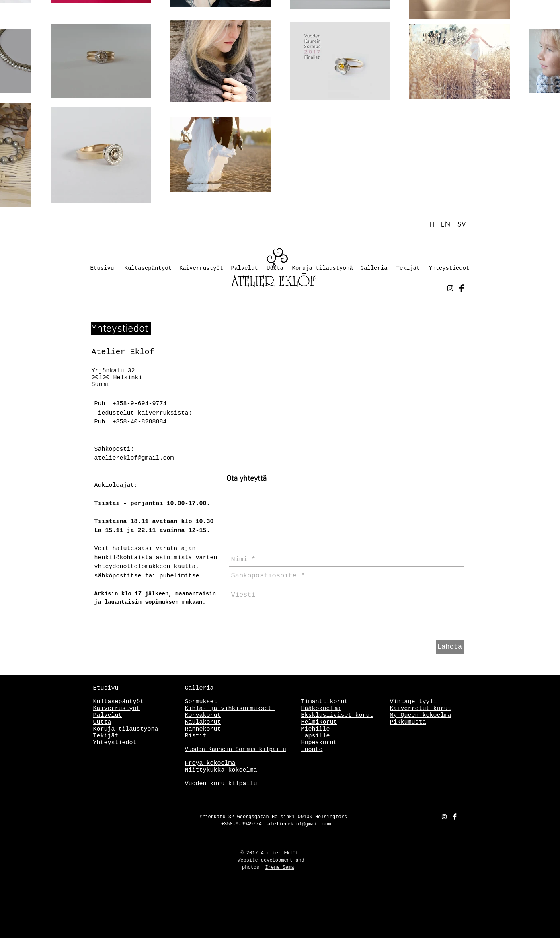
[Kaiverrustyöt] (201, 269)
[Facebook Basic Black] (462, 288)
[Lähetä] (450, 647)
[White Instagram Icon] (444, 817)
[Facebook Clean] (455, 817)
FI (433, 224)
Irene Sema (280, 868)
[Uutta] (275, 269)
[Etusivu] (102, 269)
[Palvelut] (245, 269)
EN (446, 224)
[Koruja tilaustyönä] (323, 269)
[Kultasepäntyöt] (148, 269)
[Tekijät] (408, 269)
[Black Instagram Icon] (450, 288)
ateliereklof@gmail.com (134, 458)
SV (462, 224)
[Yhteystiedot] (449, 269)
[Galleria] (374, 269)
